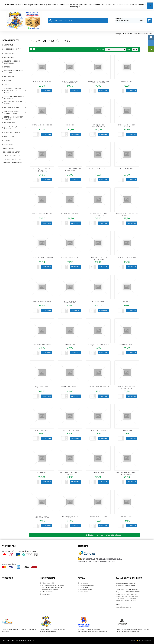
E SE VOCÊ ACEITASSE (42, 345)
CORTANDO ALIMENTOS (42, 214)
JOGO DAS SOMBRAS (70, 430)
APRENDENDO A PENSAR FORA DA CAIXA (98, 82)
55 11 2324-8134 (121, 585)
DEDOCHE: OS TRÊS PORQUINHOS (98, 258)
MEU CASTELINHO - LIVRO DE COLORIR (127, 473)
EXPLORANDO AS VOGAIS (98, 387)
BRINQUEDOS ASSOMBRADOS (98, 126)
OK (150, 6)
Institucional (45, 594)
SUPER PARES (127, 516)
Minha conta (83, 583)
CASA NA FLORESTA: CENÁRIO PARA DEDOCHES (42, 170)
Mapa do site (83, 592)
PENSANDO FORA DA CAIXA (70, 517)
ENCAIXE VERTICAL (127, 345)
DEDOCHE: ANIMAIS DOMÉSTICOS (98, 215)
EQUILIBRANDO (42, 387)
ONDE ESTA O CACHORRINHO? (42, 517)
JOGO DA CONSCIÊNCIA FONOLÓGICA (127, 388)
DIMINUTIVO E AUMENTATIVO (70, 302)
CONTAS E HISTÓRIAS (127, 169)
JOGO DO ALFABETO (42, 81)
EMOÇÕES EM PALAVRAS (98, 345)
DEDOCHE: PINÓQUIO (42, 301)
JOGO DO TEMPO (98, 430)
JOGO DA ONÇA (42, 430)
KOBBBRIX (42, 472)
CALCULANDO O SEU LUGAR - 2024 (127, 126)
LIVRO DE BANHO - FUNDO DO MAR (70, 473)
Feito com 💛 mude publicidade (140, 640)
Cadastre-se (83, 588)
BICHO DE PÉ (70, 125)
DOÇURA (127, 301)
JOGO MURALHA (127, 430)
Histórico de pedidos (86, 585)
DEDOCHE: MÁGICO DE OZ (70, 257)
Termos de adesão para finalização (53, 585)
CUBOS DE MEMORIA (70, 214)
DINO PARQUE (98, 301)
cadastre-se (125, 20)
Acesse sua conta (85, 590)
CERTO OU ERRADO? (98, 169)
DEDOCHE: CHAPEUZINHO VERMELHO (127, 215)
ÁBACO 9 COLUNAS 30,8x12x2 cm (70, 82)
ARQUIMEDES (127, 81)
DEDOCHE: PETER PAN (127, 257)
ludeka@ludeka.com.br (124, 607)
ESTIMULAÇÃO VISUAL (70, 387)
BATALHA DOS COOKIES (42, 125)
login (117, 20)
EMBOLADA (70, 345)
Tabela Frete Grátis (47, 583)
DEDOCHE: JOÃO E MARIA (42, 257)
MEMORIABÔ (98, 472)
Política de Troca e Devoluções (51, 588)
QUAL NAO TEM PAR (98, 516)
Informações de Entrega (49, 590)
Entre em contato (47, 592)
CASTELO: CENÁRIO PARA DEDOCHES (70, 169)
